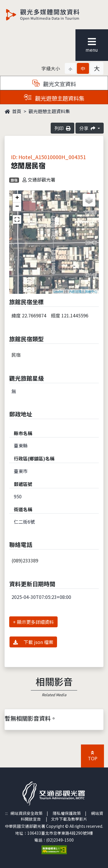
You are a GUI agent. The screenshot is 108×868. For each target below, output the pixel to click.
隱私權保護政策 (67, 813)
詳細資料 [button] (45, 622)
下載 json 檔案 (33, 642)
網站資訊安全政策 (26, 813)
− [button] (17, 207)
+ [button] (17, 198)
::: (6, 813)
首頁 (13, 111)
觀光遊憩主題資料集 (49, 111)
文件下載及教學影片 (69, 819)
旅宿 (14, 180)
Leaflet (58, 292)
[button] (70, 68)
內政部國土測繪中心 (83, 292)
